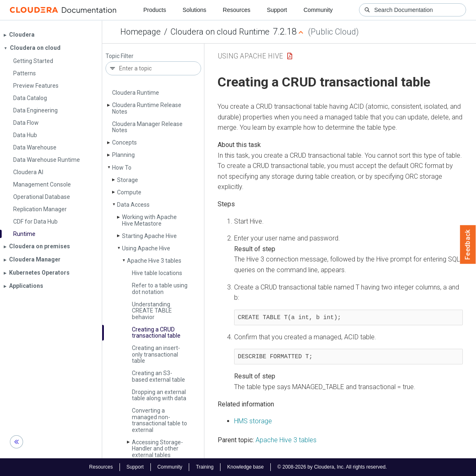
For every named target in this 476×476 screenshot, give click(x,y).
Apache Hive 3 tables (154, 261)
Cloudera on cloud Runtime (220, 32)
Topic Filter (120, 56)
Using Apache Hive (146, 248)
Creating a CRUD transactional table (156, 332)
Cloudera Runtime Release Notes (147, 108)
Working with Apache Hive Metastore (149, 220)
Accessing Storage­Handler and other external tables (157, 449)
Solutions (195, 10)
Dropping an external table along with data (159, 395)
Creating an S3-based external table (158, 376)
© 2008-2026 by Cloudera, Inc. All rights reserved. (332, 467)
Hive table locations (157, 273)
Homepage (141, 32)
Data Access (133, 205)
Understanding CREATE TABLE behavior (152, 311)
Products (155, 10)
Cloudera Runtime (136, 93)
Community (318, 10)
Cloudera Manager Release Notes (147, 127)
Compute (129, 192)
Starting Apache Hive (149, 236)
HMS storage (253, 421)
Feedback (468, 245)
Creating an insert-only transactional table (156, 354)
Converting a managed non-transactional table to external (159, 420)
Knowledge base (245, 467)
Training (205, 467)
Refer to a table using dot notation (160, 288)
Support (277, 10)
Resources (237, 10)
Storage (128, 180)
